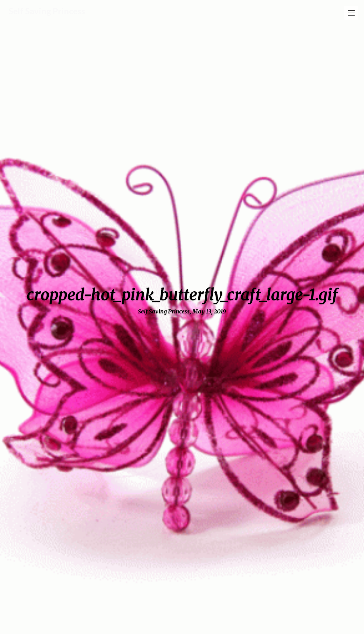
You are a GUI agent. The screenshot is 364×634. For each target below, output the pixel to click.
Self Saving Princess (47, 11)
